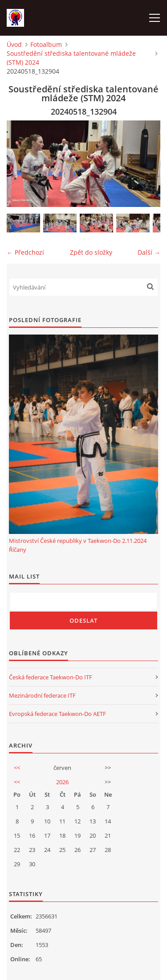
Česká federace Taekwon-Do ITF (51, 677)
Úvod (14, 44)
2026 (62, 782)
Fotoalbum (46, 44)
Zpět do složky (91, 252)
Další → (149, 252)
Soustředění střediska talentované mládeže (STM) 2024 (71, 58)
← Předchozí (25, 252)
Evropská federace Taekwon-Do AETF (57, 714)
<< (17, 768)
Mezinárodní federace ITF (42, 695)
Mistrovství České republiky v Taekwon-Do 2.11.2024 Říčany (78, 545)
